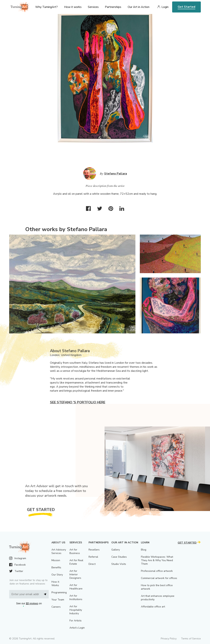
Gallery (116, 550)
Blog (144, 550)
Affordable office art (153, 607)
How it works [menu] (73, 7)
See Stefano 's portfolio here (78, 402)
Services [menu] (93, 7)
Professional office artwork (157, 571)
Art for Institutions (76, 598)
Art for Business (75, 551)
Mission (56, 560)
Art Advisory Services (59, 551)
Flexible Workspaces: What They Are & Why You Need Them (157, 560)
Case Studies (119, 557)
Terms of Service (191, 639)
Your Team (58, 600)
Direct (92, 564)
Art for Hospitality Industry (76, 610)
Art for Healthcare (76, 587)
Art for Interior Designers (75, 574)
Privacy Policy (169, 639)
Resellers (94, 550)
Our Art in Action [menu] (139, 7)
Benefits (56, 567)
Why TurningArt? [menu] (46, 7)
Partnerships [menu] (113, 7)
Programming (59, 592)
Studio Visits (119, 564)
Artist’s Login (77, 628)
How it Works (55, 584)
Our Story (57, 575)
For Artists (76, 621)
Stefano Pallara (116, 174)
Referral (93, 557)
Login (165, 7)
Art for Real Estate (76, 562)
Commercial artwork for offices (159, 578)
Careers (56, 607)
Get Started (186, 7)
